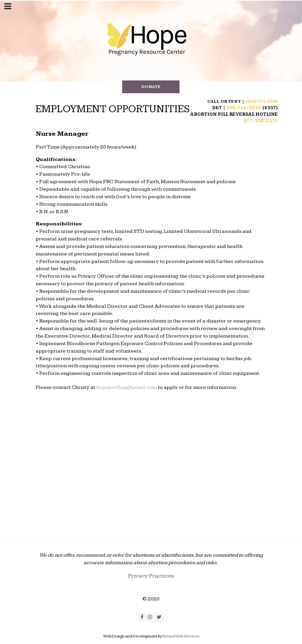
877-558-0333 (261, 121)
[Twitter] (159, 618)
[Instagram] (150, 618)
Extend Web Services (181, 636)
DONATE (151, 87)
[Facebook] (142, 618)
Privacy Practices (151, 576)
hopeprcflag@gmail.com (127, 387)
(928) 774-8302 (262, 101)
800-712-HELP (244, 108)
